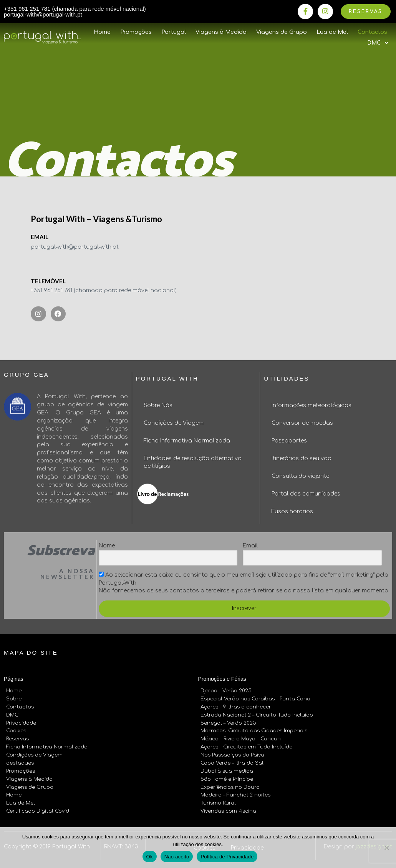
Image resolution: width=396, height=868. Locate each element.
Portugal (174, 32)
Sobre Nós (158, 405)
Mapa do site (31, 653)
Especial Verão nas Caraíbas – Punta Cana (255, 699)
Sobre (14, 699)
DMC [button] (378, 43)
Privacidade (21, 723)
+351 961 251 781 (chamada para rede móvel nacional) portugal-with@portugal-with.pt (75, 12)
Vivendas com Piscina (228, 811)
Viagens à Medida (221, 32)
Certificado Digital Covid (38, 811)
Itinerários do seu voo (302, 458)
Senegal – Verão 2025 (228, 723)
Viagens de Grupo (282, 32)
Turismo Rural (218, 803)
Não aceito (177, 857)
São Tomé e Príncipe (227, 779)
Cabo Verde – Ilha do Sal (232, 763)
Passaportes (289, 441)
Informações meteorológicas (311, 405)
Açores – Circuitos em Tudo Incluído (247, 747)
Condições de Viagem (174, 423)
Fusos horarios (292, 511)
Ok (150, 857)
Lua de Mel (332, 32)
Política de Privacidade (227, 857)
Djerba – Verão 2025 (226, 691)
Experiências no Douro (230, 787)
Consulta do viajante (300, 476)
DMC (12, 715)
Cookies (16, 731)
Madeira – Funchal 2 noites (235, 795)
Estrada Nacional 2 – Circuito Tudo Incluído (257, 715)
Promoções (136, 32)
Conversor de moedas (302, 423)
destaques (20, 763)
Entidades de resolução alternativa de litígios (193, 462)
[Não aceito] (386, 848)
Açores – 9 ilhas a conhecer (236, 707)
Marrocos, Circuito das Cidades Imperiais (254, 731)
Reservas (17, 739)
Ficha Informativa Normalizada (187, 441)
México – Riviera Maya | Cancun (241, 739)
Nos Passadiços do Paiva (232, 755)
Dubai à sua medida (227, 771)
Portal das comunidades (306, 494)
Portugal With (167, 378)
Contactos (372, 32)
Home (102, 32)
